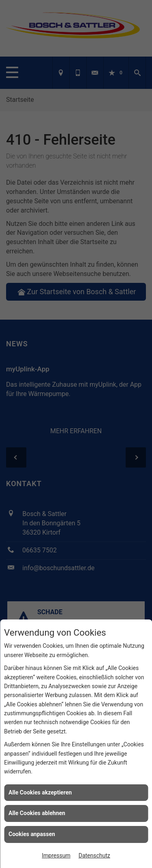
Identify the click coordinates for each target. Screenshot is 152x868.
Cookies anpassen (32, 834)
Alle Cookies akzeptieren (40, 792)
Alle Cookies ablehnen (37, 813)
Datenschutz (94, 855)
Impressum (56, 855)
